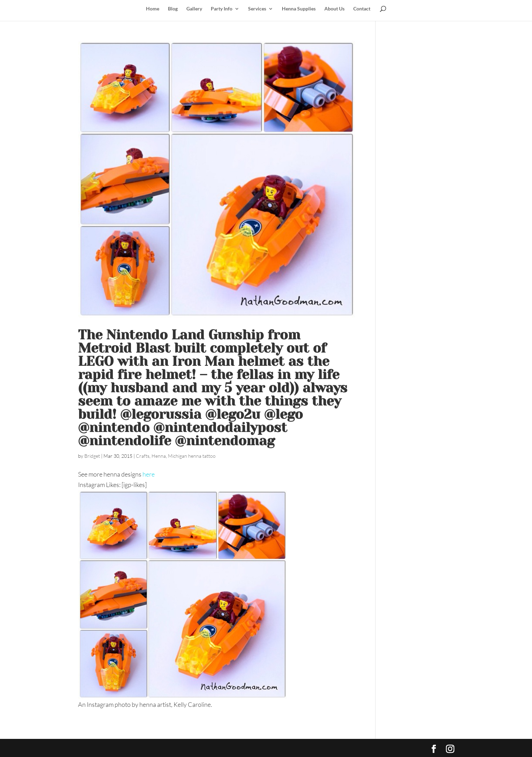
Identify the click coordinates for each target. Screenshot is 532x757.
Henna (159, 456)
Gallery (194, 9)
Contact (362, 9)
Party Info (222, 9)
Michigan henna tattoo (192, 456)
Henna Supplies (299, 9)
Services (257, 9)
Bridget (92, 456)
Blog (173, 9)
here (149, 474)
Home (153, 9)
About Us (334, 9)
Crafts (143, 456)
